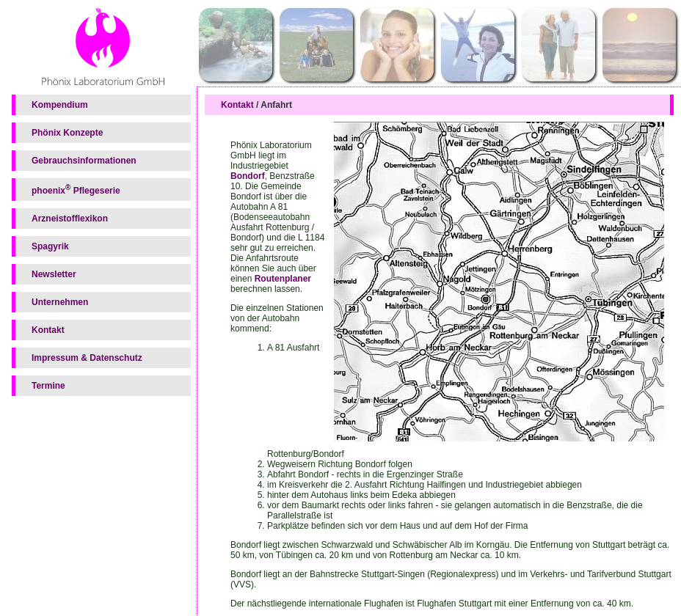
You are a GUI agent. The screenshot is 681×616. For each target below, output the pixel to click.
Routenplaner (283, 279)
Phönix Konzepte (67, 133)
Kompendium (60, 105)
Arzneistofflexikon (70, 219)
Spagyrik (50, 246)
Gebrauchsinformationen (84, 161)
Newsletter (54, 274)
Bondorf (248, 176)
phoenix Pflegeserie (76, 190)
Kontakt (48, 330)
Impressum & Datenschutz (87, 358)
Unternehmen (60, 302)
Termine (48, 386)
